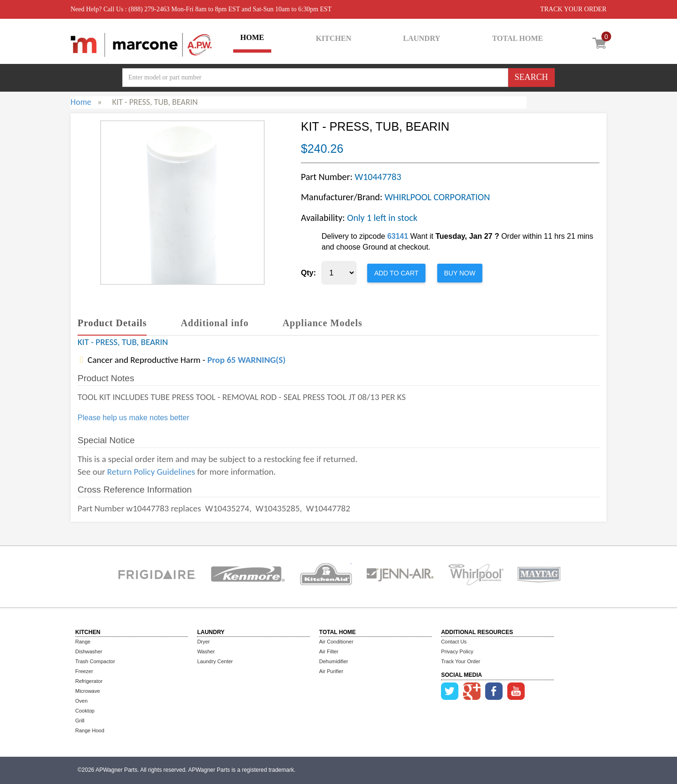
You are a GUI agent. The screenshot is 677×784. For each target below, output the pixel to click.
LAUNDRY (421, 38)
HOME (252, 37)
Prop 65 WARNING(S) (246, 360)
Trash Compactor (95, 661)
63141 (398, 236)
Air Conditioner (336, 642)
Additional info (214, 323)
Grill (80, 721)
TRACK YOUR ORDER (573, 9)
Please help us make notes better (133, 418)
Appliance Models (323, 323)
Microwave (88, 691)
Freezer (84, 671)
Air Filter (329, 651)
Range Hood (90, 730)
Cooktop (85, 711)
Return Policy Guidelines (151, 472)
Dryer (203, 642)
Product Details (112, 323)
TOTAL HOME (518, 38)
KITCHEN (334, 38)
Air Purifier (331, 671)
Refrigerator (89, 681)
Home (81, 102)
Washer (206, 651)
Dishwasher (89, 651)
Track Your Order (461, 661)
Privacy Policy (457, 651)
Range (83, 642)
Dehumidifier (334, 661)
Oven (81, 701)
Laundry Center (215, 661)
